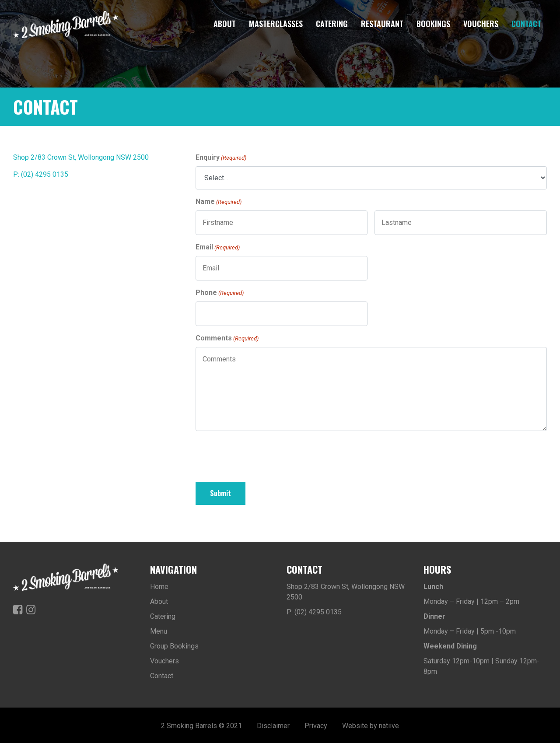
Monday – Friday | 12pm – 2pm (471, 600)
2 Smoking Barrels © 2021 (201, 724)
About (225, 24)
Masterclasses (276, 24)
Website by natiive (371, 724)
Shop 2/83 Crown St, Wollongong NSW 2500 (81, 157)
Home (159, 585)
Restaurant (382, 24)
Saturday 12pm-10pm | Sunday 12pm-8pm (481, 665)
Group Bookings (174, 645)
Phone (220, 293)
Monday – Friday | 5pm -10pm (470, 630)
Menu (159, 630)
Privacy (316, 724)
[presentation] (262, 455)
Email (218, 247)
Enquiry (221, 158)
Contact (526, 24)
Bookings (433, 24)
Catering (332, 24)
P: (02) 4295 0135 (41, 174)
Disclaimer (273, 724)
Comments (227, 338)
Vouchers (481, 24)
